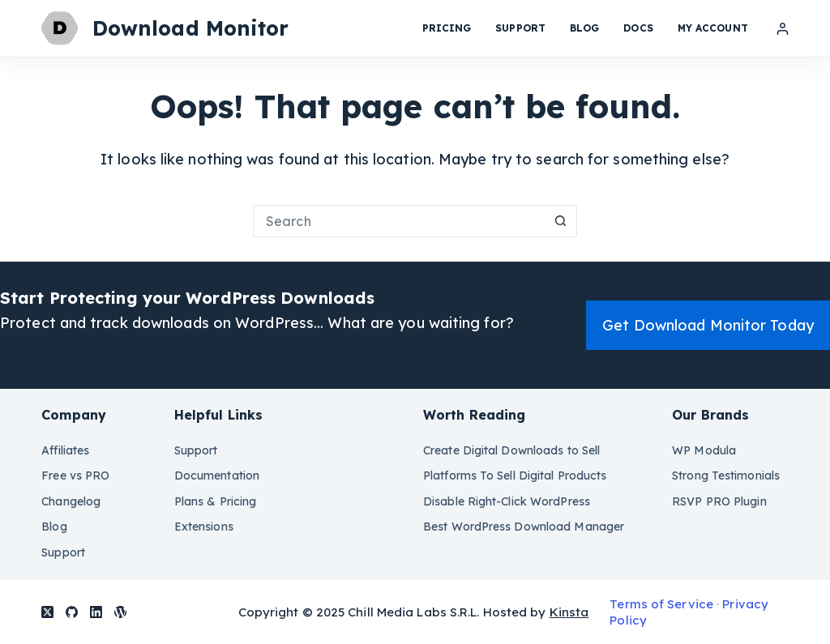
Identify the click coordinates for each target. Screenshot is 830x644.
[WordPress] (120, 612)
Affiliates (65, 450)
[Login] (783, 29)
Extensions (204, 527)
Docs (638, 28)
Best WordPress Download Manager (524, 527)
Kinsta (569, 612)
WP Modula (704, 450)
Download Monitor (191, 28)
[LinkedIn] (96, 612)
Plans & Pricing (216, 501)
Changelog (71, 501)
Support (520, 28)
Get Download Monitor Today (708, 325)
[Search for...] (399, 221)
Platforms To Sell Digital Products (515, 476)
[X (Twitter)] (47, 612)
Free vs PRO (75, 476)
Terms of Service (661, 604)
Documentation (217, 476)
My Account (713, 28)
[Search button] (561, 221)
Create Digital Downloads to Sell (511, 450)
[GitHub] (72, 612)
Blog (584, 28)
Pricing (447, 28)
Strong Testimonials (726, 476)
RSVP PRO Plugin (719, 501)
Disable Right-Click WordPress (507, 501)
